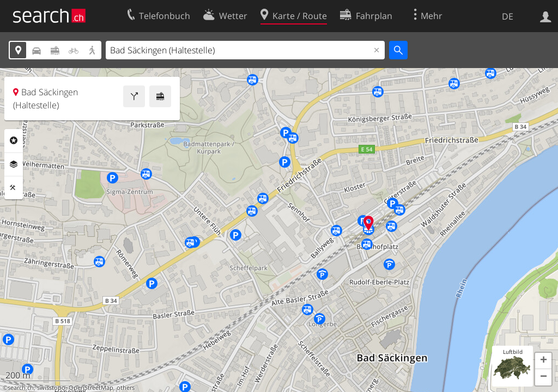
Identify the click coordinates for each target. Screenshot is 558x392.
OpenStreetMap (91, 388)
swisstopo (51, 388)
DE (508, 16)
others (126, 388)
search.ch (21, 388)
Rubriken (14, 140)
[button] (543, 361)
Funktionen (14, 188)
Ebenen (14, 164)
